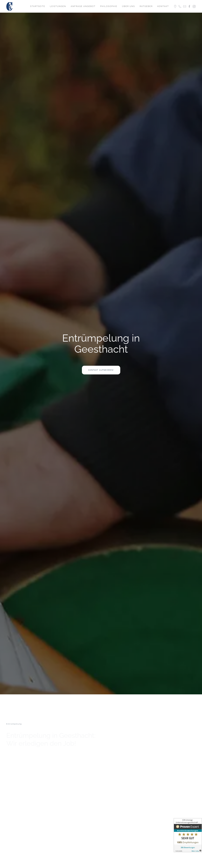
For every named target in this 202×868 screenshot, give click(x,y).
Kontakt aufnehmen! (101, 370)
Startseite (38, 6)
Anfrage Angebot (83, 6)
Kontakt (163, 6)
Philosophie (109, 6)
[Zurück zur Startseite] (10, 6)
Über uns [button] (128, 6)
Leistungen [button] (58, 6)
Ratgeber (146, 6)
